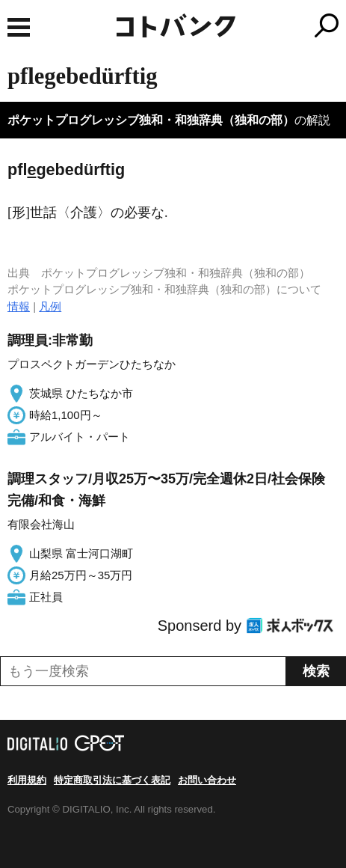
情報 (19, 306)
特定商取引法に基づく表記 (112, 780)
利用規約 (27, 780)
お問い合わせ (207, 780)
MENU (19, 27)
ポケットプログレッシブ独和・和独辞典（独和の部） (151, 120)
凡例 (50, 306)
